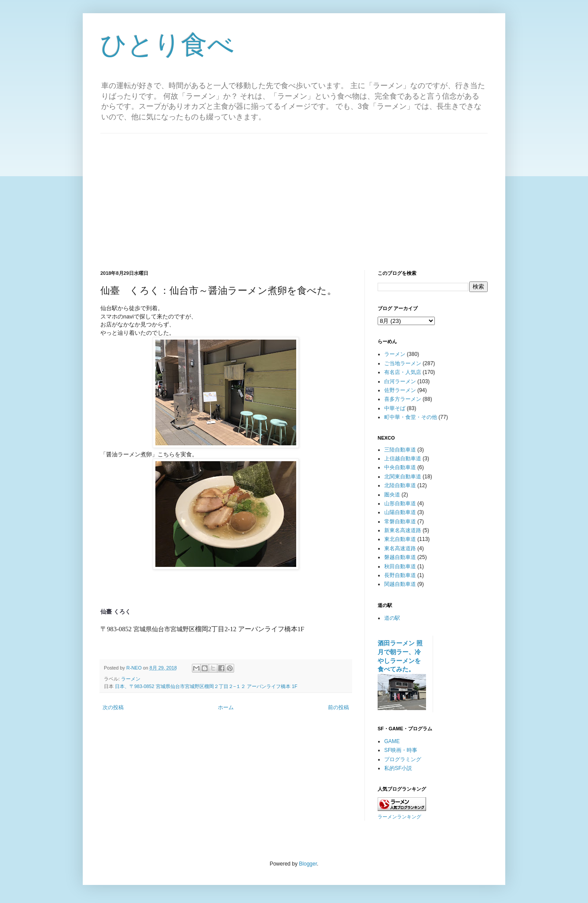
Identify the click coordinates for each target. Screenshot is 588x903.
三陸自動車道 (400, 450)
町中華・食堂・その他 (411, 417)
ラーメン (131, 679)
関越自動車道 (400, 584)
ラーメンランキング (399, 817)
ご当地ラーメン (403, 363)
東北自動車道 (400, 539)
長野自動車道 (400, 575)
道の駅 (392, 618)
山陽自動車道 (400, 512)
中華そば (395, 408)
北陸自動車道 (400, 485)
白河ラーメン (400, 381)
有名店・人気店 (403, 372)
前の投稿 (338, 707)
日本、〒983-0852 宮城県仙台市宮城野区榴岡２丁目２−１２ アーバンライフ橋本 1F (206, 686)
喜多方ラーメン (403, 399)
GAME (392, 741)
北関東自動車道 (403, 477)
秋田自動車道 (400, 566)
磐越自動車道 (400, 557)
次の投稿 (113, 707)
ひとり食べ (167, 45)
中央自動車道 (400, 467)
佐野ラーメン (400, 390)
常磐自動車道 (400, 522)
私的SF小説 (398, 768)
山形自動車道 (400, 503)
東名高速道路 (400, 548)
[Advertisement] (294, 195)
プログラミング (403, 759)
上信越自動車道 (403, 459)
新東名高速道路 (403, 530)
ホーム (226, 707)
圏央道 (392, 495)
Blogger (308, 864)
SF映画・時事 (401, 750)
